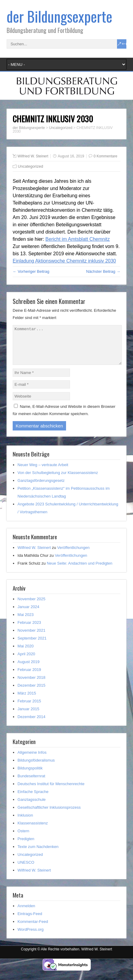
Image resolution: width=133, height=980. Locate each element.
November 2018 (32, 685)
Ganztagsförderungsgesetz (41, 488)
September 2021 (32, 645)
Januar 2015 (28, 716)
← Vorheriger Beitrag (31, 271)
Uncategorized (30, 166)
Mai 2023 (25, 622)
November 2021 (32, 638)
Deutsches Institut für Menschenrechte (51, 791)
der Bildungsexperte (59, 16)
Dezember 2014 (32, 724)
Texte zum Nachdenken (38, 854)
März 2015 (27, 700)
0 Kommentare (105, 156)
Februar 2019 (29, 677)
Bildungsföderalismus (36, 767)
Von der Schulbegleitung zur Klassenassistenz (58, 480)
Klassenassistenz (33, 830)
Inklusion (25, 822)
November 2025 (32, 606)
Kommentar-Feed (33, 929)
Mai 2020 (25, 653)
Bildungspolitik (30, 775)
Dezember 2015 (32, 693)
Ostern (23, 838)
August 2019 (28, 669)
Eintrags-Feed (30, 921)
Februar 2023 (29, 630)
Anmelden (26, 913)
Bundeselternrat (31, 783)
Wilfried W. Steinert (33, 156)
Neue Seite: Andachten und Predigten (80, 571)
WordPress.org (30, 937)
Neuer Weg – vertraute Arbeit (43, 472)
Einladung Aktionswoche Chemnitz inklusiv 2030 (64, 261)
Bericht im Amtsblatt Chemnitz (78, 239)
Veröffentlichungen (73, 555)
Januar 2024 (28, 614)
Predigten (26, 846)
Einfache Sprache (33, 799)
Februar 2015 (29, 708)
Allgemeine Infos (32, 760)
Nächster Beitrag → (103, 271)
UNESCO (26, 870)
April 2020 (26, 661)
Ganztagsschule (32, 807)
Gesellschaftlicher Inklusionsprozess (49, 815)
